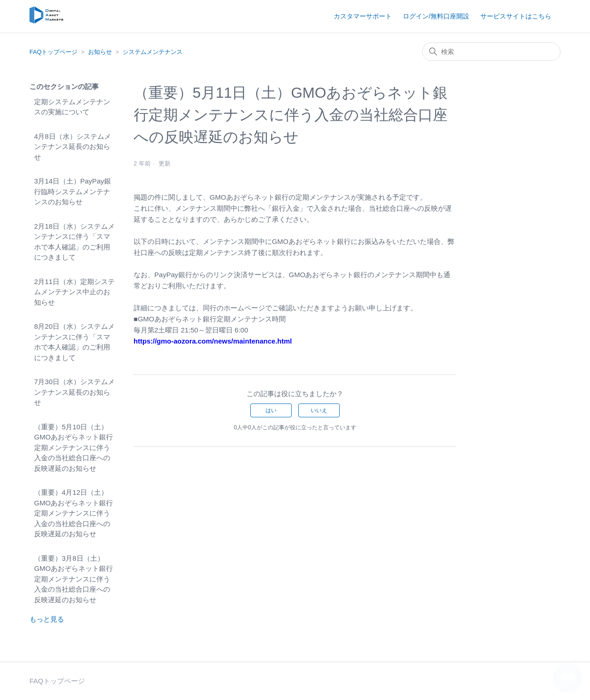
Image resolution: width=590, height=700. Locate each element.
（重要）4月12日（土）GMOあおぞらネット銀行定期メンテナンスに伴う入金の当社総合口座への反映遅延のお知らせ (74, 513)
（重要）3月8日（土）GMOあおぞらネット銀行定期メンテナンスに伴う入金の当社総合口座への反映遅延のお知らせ (74, 579)
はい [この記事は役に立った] (271, 410)
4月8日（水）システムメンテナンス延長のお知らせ (73, 147)
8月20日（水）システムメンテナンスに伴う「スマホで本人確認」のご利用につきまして (74, 342)
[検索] (491, 52)
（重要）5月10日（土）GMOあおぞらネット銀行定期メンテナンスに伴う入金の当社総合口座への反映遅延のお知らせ (74, 448)
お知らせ (100, 52)
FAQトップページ (53, 52)
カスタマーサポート (363, 16)
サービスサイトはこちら (516, 16)
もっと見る (47, 619)
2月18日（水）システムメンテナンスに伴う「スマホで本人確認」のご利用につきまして (74, 242)
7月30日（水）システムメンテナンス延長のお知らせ (74, 392)
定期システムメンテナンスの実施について (72, 107)
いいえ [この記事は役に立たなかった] (319, 410)
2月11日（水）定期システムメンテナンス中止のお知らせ (74, 292)
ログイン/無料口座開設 (436, 16)
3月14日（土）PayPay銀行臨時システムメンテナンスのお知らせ (73, 191)
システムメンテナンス (153, 52)
